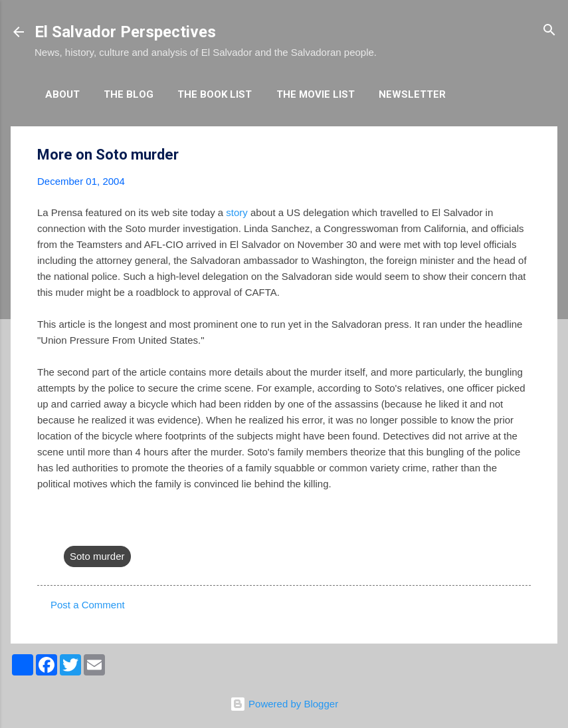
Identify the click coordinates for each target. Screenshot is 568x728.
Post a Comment (88, 605)
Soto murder (97, 556)
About (62, 94)
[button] (523, 155)
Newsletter (412, 94)
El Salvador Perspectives (125, 32)
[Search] (549, 31)
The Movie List (316, 94)
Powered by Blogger (284, 704)
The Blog (129, 94)
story (237, 212)
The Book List (215, 94)
